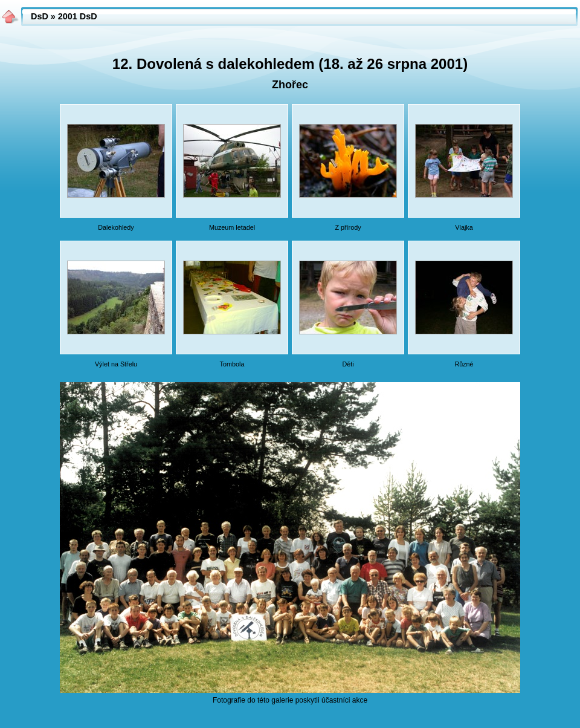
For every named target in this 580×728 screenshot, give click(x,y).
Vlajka (464, 227)
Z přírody (348, 227)
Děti (348, 364)
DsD (40, 16)
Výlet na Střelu (116, 364)
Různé (464, 364)
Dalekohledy (116, 227)
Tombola (232, 364)
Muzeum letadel (232, 227)
